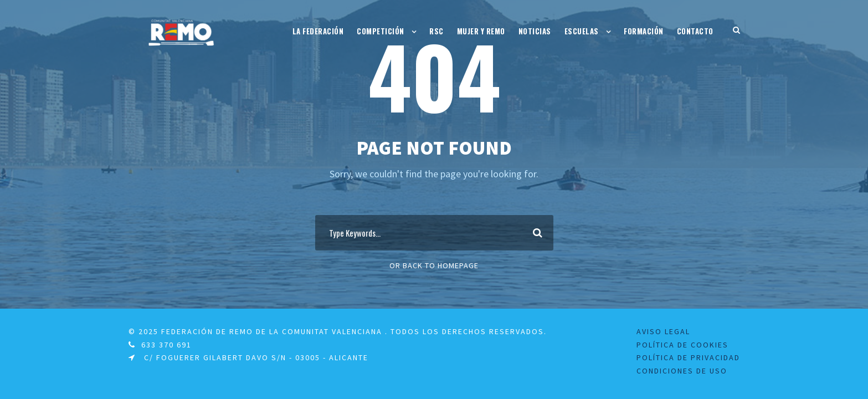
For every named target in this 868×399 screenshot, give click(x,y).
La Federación (318, 31)
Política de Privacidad (688, 357)
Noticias (535, 31)
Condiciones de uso (682, 371)
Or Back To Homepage (434, 265)
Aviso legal (663, 331)
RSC (436, 31)
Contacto (695, 31)
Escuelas (582, 31)
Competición (381, 31)
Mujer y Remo (481, 31)
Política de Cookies (682, 345)
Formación (644, 31)
